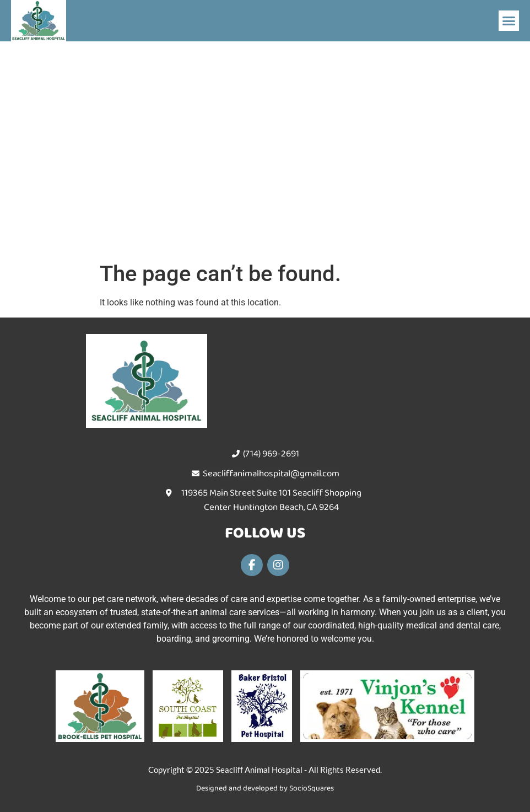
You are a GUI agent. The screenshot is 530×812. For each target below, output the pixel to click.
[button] (509, 21)
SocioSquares (312, 788)
